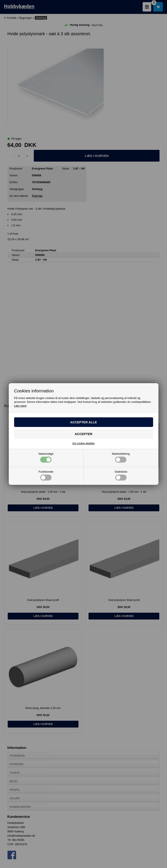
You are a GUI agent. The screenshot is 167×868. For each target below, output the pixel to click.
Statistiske (121, 475)
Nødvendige (46, 457)
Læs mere (20, 406)
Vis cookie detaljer (83, 443)
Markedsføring (121, 457)
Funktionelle (46, 475)
